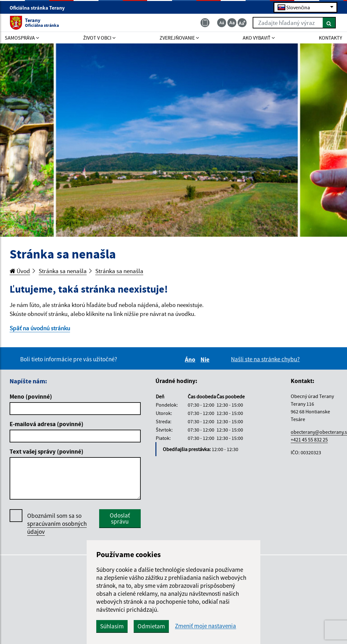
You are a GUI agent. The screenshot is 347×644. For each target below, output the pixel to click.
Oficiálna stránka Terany (40, 8)
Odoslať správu (120, 518)
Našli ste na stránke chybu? (265, 359)
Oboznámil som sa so (57, 524)
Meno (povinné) (31, 396)
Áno (191, 359)
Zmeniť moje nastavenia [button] (205, 626)
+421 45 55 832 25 (309, 440)
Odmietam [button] (151, 626)
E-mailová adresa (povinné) (47, 424)
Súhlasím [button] (112, 626)
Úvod (20, 271)
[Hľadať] (329, 23)
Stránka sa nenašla (63, 271)
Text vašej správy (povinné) (47, 451)
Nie (206, 359)
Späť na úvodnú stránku (40, 328)
